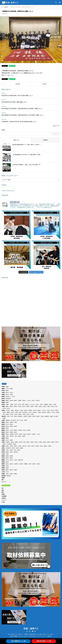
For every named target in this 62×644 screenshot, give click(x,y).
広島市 (11, 450)
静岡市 (29, 430)
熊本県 (3, 470)
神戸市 (33, 446)
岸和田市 (8, 442)
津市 (16, 436)
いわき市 (13, 397)
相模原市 (47, 416)
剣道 (3, 492)
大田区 (24, 414)
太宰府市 (16, 464)
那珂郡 (11, 401)
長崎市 (7, 468)
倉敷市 (7, 452)
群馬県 (3, 403)
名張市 (7, 436)
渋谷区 (17, 412)
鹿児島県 (4, 476)
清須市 (21, 434)
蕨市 (23, 404)
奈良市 (17, 448)
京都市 (11, 440)
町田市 (26, 410)
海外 (3, 480)
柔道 (3, 490)
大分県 (3, 472)
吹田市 (28, 442)
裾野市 (15, 430)
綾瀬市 (52, 416)
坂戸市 (20, 404)
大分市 (7, 472)
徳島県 (3, 456)
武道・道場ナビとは (13, 634)
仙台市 (7, 395)
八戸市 (7, 389)
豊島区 (20, 414)
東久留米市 (25, 412)
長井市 (7, 393)
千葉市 (49, 406)
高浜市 (25, 434)
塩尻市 (7, 422)
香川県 (3, 458)
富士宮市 (20, 430)
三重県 (3, 436)
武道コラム (21, 634)
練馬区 (8, 412)
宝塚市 (7, 446)
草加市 (51, 404)
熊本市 (11, 470)
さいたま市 (32, 404)
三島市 (11, 430)
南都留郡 (8, 420)
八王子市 (44, 410)
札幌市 (7, 387)
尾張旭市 (12, 434)
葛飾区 (49, 412)
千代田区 (8, 410)
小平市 (30, 412)
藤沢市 (30, 416)
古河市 (33, 401)
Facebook (32, 631)
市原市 (20, 406)
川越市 (7, 404)
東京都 (3, 410)
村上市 (7, 424)
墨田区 (39, 410)
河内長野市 (9, 444)
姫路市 (45, 446)
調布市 (58, 412)
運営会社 (50, 636)
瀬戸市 (16, 434)
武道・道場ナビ (31, 628)
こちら (11, 75)
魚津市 (15, 426)
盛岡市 (7, 391)
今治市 (15, 460)
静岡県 (3, 430)
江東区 (22, 410)
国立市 (52, 410)
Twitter (30, 631)
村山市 (11, 393)
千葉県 (3, 406)
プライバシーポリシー (41, 636)
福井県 (3, 428)
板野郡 (11, 456)
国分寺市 (35, 412)
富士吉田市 (13, 420)
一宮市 (38, 434)
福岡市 (34, 464)
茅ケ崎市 (56, 416)
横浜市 (38, 416)
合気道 (3, 494)
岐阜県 (3, 432)
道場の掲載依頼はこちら (18, 641)
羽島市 (7, 432)
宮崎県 (3, 474)
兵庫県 (3, 446)
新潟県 (3, 424)
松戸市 (8, 408)
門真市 (32, 442)
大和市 (8, 416)
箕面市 (12, 442)
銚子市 (24, 406)
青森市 (11, 389)
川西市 (20, 446)
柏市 (56, 406)
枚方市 (21, 442)
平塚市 (15, 416)
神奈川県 (4, 416)
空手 (3, 488)
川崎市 (42, 416)
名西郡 (7, 456)
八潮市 (55, 404)
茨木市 (57, 442)
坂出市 (11, 458)
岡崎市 (29, 434)
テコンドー (4, 500)
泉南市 (16, 442)
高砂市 (15, 446)
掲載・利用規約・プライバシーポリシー (19, 636)
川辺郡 (50, 446)
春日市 (11, 464)
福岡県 (3, 464)
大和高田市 (8, 448)
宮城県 (3, 395)
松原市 (53, 442)
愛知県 (3, 434)
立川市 (48, 410)
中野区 (4, 412)
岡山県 (3, 452)
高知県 (3, 462)
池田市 (44, 442)
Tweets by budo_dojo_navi (8, 191)
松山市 (11, 460)
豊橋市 (7, 434)
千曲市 (15, 422)
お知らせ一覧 (56, 126)
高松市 (7, 458)
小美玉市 (38, 401)
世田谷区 (30, 410)
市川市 (4, 408)
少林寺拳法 (4, 496)
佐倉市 (32, 406)
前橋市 (7, 403)
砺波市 (11, 426)
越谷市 (27, 404)
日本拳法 (4, 498)
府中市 (35, 410)
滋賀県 (3, 438)
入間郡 (11, 404)
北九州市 (21, 464)
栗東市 (7, 438)
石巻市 (11, 395)
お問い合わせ (32, 636)
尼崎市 (37, 446)
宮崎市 (11, 474)
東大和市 (44, 412)
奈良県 (3, 448)
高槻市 (15, 444)
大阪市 (40, 442)
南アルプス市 (20, 420)
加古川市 (24, 446)
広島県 (3, 450)
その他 (3, 502)
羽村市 (57, 410)
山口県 (3, 454)
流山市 (53, 406)
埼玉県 (3, 404)
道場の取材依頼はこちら (44, 641)
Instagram (27, 631)
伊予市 (7, 460)
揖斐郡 (11, 432)
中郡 (12, 416)
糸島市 (7, 464)
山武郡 (44, 406)
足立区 (12, 414)
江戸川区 (53, 412)
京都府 (3, 440)
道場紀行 (26, 634)
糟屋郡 (26, 464)
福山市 (19, 450)
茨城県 (3, 401)
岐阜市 (15, 432)
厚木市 (34, 416)
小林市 (7, 474)
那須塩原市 (8, 399)
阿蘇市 (7, 470)
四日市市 (12, 436)
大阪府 (3, 442)
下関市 (7, 454)
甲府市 (26, 420)
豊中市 (36, 442)
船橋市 (7, 406)
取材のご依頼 (42, 634)
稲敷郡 (20, 401)
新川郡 (7, 426)
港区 (20, 412)
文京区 (16, 414)
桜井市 (13, 448)
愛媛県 (3, 460)
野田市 (15, 406)
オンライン (4, 482)
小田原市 (25, 416)
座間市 (4, 418)
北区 (4, 414)
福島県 (3, 397)
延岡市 (15, 474)
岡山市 (11, 452)
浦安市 (11, 406)
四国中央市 (21, 460)
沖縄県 (3, 478)
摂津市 (49, 442)
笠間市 (24, 401)
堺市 (24, 442)
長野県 (3, 422)
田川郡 (38, 464)
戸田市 (41, 404)
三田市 (29, 446)
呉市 (15, 450)
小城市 (7, 466)
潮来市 (15, 401)
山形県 (3, 393)
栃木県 (3, 399)
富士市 (25, 430)
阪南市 (4, 444)
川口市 (37, 404)
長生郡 (40, 406)
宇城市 (15, 470)
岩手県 (3, 391)
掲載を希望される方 (34, 634)
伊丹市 (41, 446)
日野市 (12, 410)
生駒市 (22, 448)
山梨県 (3, 420)
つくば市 (28, 401)
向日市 (7, 440)
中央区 (32, 414)
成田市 (28, 406)
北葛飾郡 (46, 404)
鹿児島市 (9, 476)
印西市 (36, 406)
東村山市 (17, 410)
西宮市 (11, 446)
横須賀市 (20, 416)
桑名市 (20, 436)
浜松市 (7, 430)
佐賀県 (3, 466)
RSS (35, 631)
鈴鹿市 (24, 436)
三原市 (7, 450)
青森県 (3, 389)
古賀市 (30, 464)
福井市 (7, 428)
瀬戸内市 (16, 452)
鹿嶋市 (7, 401)
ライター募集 (50, 634)
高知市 (7, 462)
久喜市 (15, 404)
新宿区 (7, 414)
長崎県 (3, 468)
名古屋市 (34, 434)
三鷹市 (39, 412)
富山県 (3, 426)
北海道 (3, 387)
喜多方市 (8, 397)
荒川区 (28, 414)
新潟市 (11, 424)
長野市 (11, 422)
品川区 (13, 412)
